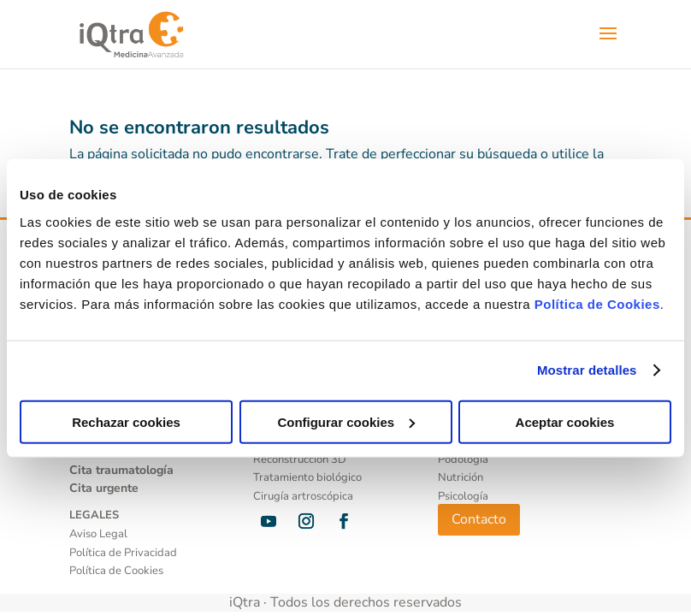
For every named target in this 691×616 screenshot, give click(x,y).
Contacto (479, 519)
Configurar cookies (346, 421)
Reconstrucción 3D (300, 459)
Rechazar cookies (126, 421)
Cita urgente (104, 488)
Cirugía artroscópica (303, 496)
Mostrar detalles (587, 370)
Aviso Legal (98, 534)
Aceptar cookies (565, 421)
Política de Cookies (597, 303)
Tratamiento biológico (307, 477)
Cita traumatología (121, 470)
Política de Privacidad (123, 553)
